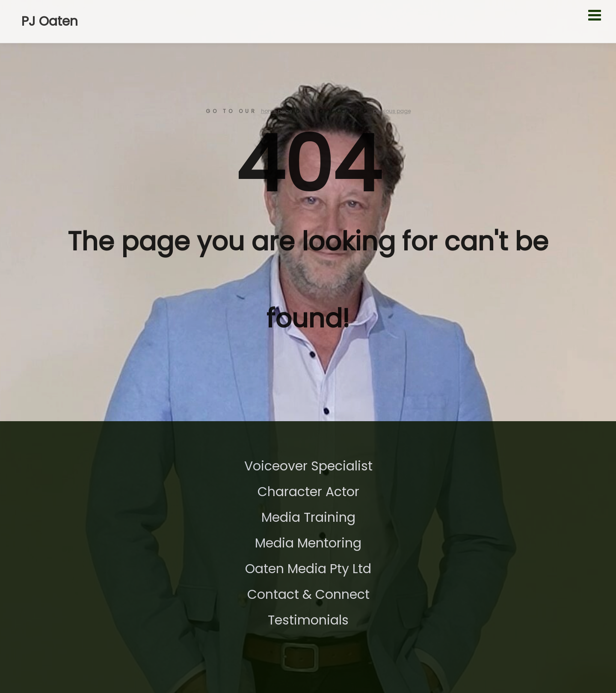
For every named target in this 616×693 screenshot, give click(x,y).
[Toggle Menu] (598, 15)
